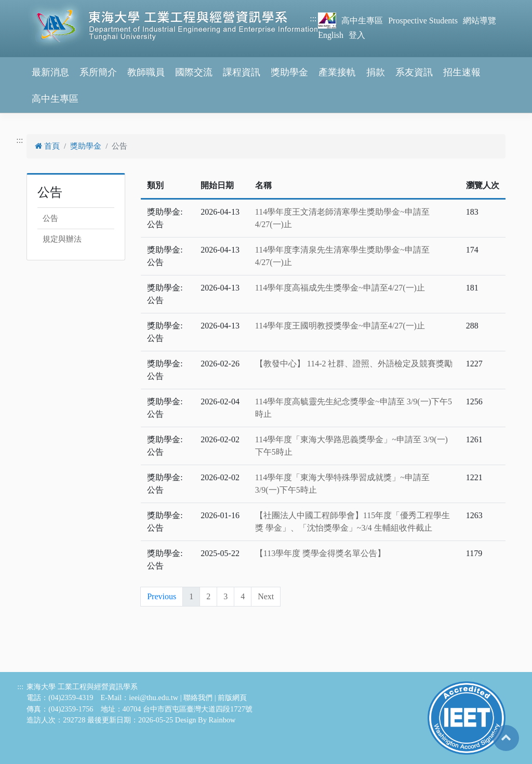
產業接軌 (337, 72)
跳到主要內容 (25, 6)
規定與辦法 (62, 239)
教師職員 (146, 72)
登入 (357, 35)
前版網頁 (232, 697)
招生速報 (462, 72)
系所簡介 (98, 72)
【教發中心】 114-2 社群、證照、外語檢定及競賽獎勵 (354, 364)
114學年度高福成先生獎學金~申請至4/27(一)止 (340, 288)
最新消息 (50, 72)
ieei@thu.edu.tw (154, 697)
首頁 (47, 146)
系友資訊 (414, 72)
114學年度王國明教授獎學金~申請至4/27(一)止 (340, 326)
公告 (50, 218)
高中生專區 (362, 21)
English (331, 35)
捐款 (376, 72)
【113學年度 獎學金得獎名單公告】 (320, 553)
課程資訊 (242, 72)
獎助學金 (289, 72)
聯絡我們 (198, 697)
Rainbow (222, 720)
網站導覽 (480, 21)
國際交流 (194, 72)
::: (313, 18)
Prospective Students (423, 21)
